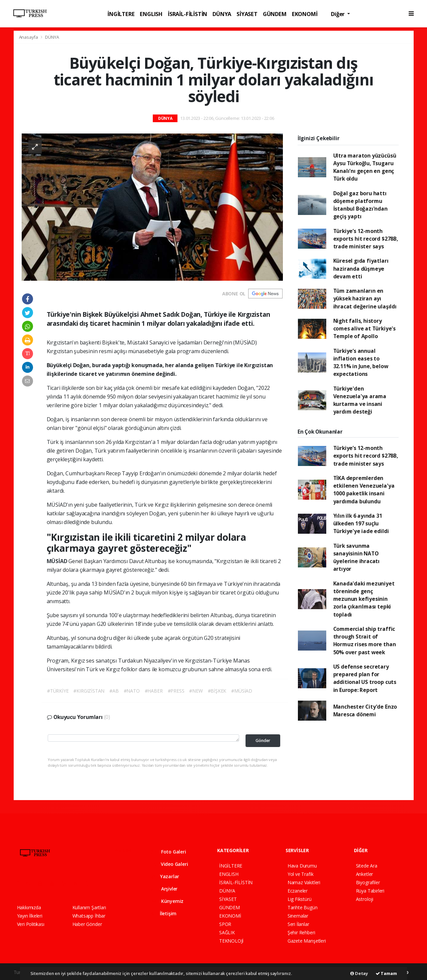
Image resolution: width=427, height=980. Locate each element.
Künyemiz (167, 901)
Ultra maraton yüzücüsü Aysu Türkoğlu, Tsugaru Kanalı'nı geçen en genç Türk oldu (365, 167)
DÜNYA (222, 14)
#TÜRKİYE (58, 691)
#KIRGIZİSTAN (89, 691)
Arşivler (164, 889)
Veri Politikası (31, 924)
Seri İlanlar (298, 924)
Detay (359, 973)
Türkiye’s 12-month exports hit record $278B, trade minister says (366, 239)
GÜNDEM (275, 14)
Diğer (338, 14)
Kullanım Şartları (89, 907)
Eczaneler (298, 891)
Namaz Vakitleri (304, 882)
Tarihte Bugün (303, 907)
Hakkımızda (29, 907)
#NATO (132, 691)
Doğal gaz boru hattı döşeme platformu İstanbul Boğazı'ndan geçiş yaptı (360, 205)
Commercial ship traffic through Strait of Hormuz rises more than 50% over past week (365, 641)
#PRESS (176, 691)
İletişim (164, 913)
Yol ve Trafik (301, 874)
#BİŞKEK (217, 691)
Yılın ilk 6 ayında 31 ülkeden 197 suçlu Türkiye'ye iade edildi (361, 524)
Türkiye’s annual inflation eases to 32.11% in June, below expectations (361, 362)
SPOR (225, 924)
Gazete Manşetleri (307, 941)
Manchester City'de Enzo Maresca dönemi (365, 710)
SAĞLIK (227, 932)
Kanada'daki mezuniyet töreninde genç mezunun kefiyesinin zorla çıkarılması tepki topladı (364, 599)
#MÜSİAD (242, 691)
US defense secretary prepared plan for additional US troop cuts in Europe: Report (365, 678)
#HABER (154, 691)
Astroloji (365, 899)
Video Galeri (170, 864)
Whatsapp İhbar (89, 916)
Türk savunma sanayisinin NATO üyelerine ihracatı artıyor (357, 557)
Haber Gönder (87, 924)
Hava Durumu (302, 866)
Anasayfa (29, 37)
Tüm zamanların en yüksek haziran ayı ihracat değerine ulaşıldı (365, 299)
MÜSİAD (58, 561)
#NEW (196, 691)
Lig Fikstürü (300, 899)
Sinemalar (298, 916)
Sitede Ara (367, 866)
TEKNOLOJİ (231, 941)
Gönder (263, 741)
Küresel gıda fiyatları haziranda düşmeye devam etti (361, 269)
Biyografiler (368, 882)
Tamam (386, 973)
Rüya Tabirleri (370, 891)
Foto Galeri (169, 852)
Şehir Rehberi (301, 932)
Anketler (364, 874)
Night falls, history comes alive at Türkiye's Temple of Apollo (364, 329)
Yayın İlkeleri (30, 916)
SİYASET (247, 14)
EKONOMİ (305, 14)
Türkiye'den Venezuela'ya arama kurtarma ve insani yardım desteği (360, 400)
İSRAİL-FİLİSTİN (187, 14)
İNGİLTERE (121, 14)
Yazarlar (165, 876)
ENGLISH (151, 14)
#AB (114, 691)
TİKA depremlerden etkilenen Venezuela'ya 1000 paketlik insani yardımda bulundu (364, 490)
